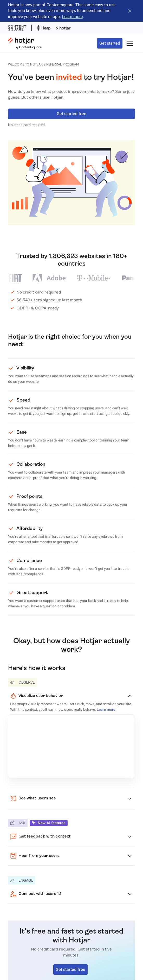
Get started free (71, 114)
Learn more (72, 17)
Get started (110, 43)
